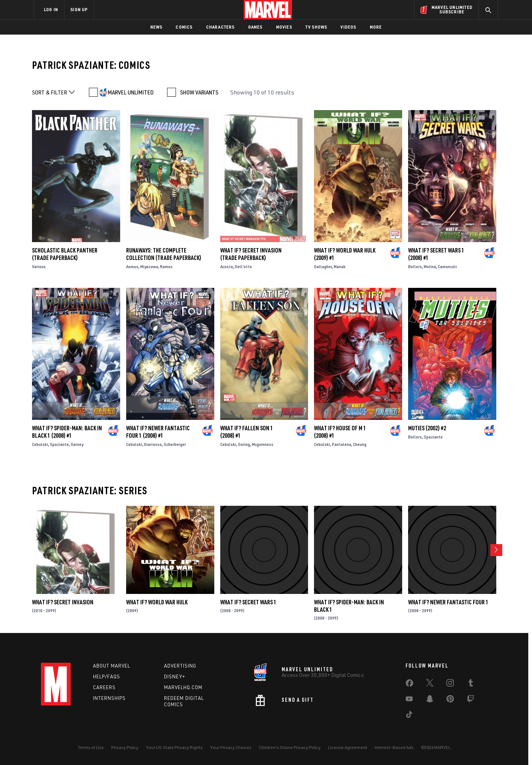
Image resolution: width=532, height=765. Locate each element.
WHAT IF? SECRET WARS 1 (248, 602)
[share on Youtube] (409, 700)
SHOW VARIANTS (199, 92)
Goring (244, 444)
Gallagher (323, 266)
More (376, 27)
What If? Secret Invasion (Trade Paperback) (251, 254)
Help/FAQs (107, 676)
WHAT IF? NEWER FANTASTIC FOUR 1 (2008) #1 (158, 432)
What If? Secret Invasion (63, 602)
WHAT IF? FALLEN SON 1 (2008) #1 (247, 432)
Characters (220, 27)
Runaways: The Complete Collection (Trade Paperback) (164, 254)
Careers (104, 687)
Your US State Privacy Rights (174, 747)
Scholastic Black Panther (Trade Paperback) (65, 254)
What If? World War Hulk (157, 602)
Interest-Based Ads (394, 747)
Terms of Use (91, 747)
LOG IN (51, 9)
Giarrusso (153, 444)
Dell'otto (243, 266)
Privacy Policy (125, 747)
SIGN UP (79, 9)
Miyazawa (149, 266)
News (156, 27)
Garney (77, 444)
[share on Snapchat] (430, 700)
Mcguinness (263, 444)
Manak (340, 266)
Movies (284, 27)
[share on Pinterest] (450, 700)
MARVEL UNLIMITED (131, 92)
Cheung (360, 444)
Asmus (132, 266)
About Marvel (112, 666)
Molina (430, 266)
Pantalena (342, 444)
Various (39, 266)
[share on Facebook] (409, 685)
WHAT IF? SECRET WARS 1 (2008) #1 (436, 254)
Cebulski (40, 444)
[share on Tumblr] (471, 684)
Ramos (166, 266)
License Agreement (348, 747)
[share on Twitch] (471, 700)
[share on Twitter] (430, 684)
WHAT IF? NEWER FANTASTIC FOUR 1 (448, 602)
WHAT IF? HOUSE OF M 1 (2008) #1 (340, 432)
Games (255, 27)
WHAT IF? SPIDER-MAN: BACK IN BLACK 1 (349, 606)
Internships (109, 698)
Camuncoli (447, 266)
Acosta (227, 266)
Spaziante (59, 444)
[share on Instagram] (450, 684)
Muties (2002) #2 (427, 428)
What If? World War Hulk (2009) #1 (345, 254)
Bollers (415, 266)
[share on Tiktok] (409, 716)
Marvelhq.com (183, 687)
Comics (184, 27)
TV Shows (316, 27)
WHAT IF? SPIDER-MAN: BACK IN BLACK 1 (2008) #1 (67, 432)
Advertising (180, 666)
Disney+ (175, 676)
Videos (348, 27)
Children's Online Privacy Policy (290, 747)
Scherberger (175, 444)
